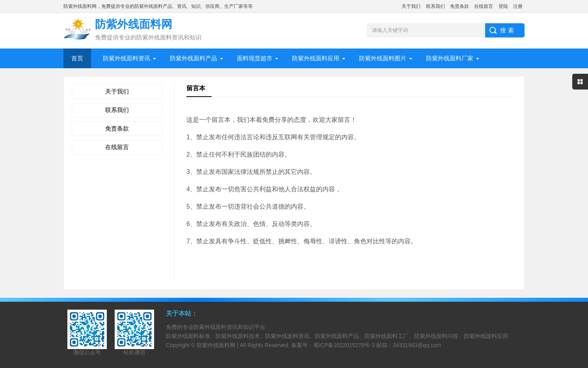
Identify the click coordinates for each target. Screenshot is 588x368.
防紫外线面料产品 (194, 58)
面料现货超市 (255, 58)
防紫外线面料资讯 (127, 58)
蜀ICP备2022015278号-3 (344, 345)
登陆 (503, 6)
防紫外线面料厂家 (450, 58)
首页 (77, 58)
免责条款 (460, 6)
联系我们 (435, 6)
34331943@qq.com (417, 345)
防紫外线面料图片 (383, 58)
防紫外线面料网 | (218, 345)
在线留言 (484, 6)
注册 (518, 6)
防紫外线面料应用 (316, 58)
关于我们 (411, 6)
